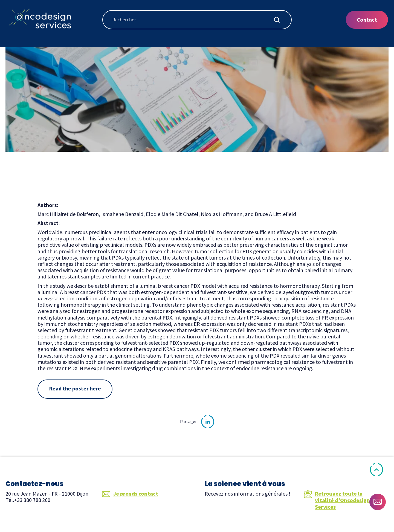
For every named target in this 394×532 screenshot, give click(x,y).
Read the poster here (75, 388)
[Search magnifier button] (277, 20)
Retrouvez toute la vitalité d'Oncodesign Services (337, 500)
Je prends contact (130, 494)
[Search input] (192, 20)
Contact (367, 20)
